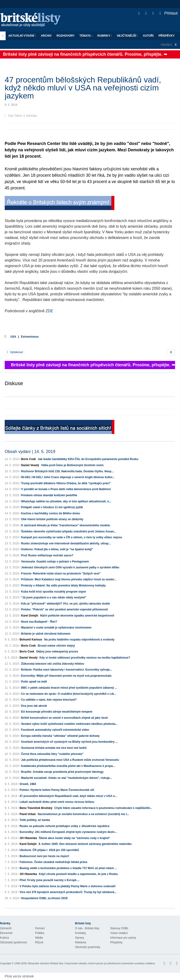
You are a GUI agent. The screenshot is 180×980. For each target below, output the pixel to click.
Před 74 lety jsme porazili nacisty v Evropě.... (49, 880)
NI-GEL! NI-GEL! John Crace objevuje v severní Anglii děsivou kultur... (68, 477)
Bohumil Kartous (31, 640)
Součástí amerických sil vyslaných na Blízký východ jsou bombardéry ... (69, 742)
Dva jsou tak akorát (34, 706)
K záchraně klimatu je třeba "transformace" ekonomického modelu (66, 525)
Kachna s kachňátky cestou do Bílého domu (51, 513)
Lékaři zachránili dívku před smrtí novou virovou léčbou (57, 802)
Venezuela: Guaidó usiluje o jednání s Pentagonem (55, 562)
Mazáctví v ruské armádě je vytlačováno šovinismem (56, 628)
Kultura (4, 938)
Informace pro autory (123, 938)
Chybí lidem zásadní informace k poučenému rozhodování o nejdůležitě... (103, 808)
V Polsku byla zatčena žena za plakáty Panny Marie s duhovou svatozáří (67, 886)
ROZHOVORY (66, 36)
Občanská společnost (13, 942)
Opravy (80, 938)
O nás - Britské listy (87, 928)
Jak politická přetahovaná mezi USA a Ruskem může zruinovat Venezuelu (70, 760)
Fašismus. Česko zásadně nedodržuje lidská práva (53, 862)
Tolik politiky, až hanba (35, 820)
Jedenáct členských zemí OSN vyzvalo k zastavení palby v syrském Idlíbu (70, 567)
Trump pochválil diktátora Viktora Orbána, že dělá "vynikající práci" (66, 483)
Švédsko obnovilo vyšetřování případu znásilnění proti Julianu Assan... (69, 531)
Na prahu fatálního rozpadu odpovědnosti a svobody (79, 640)
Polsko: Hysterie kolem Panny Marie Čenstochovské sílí (57, 790)
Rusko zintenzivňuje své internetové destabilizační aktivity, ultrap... (66, 543)
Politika (40, 933)
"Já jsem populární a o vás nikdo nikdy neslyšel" (54, 597)
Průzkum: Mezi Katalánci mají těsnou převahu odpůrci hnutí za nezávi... (69, 579)
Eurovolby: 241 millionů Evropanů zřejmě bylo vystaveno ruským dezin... (68, 832)
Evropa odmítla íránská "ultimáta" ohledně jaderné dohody (60, 736)
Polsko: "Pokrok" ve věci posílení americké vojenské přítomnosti (64, 609)
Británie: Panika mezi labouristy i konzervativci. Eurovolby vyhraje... (67, 670)
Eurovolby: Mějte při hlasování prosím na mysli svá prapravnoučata (66, 676)
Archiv (46, 36)
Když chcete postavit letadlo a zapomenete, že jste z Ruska (78, 874)
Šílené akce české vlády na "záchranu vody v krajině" (75, 838)
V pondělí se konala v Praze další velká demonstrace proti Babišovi (66, 489)
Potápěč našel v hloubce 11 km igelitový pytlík (52, 507)
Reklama (81, 942)
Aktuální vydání (22, 36)
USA (13, 337)
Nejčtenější (127, 36)
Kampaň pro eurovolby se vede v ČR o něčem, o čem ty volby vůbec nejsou (72, 537)
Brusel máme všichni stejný (56, 646)
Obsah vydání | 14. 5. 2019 (30, 452)
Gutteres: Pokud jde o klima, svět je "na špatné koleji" (57, 549)
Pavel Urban (28, 814)
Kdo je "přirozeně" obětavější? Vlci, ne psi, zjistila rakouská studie (66, 604)
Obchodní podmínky (88, 947)
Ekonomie (6, 933)
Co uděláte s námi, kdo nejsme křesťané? (49, 700)
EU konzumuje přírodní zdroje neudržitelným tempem (57, 712)
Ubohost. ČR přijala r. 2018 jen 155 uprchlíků (49, 850)
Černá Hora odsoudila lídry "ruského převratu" (52, 754)
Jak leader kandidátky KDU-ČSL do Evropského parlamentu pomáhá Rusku (88, 459)
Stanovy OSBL (119, 928)
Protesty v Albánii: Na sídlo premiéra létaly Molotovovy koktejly (63, 586)
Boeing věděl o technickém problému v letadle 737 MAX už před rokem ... (68, 868)
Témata (86, 36)
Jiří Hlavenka (28, 838)
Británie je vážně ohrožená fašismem (46, 634)
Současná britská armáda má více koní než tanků (54, 748)
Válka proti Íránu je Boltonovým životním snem (72, 465)
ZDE (49, 311)
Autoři (148, 36)
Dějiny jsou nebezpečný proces (57, 652)
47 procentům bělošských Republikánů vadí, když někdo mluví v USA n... (68, 796)
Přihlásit (169, 13)
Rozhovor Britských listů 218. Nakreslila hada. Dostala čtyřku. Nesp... (67, 471)
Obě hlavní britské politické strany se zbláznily (52, 519)
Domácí (40, 928)
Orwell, (28, 784)
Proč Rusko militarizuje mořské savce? (47, 555)
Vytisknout (15, 352)
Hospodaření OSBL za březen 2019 (44, 898)
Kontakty (81, 933)
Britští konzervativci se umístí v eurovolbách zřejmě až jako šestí (64, 718)
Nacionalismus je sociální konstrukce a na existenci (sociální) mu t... (83, 814)
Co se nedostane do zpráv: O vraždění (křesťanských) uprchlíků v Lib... (69, 694)
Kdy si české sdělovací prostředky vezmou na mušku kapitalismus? (85, 658)
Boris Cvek (28, 459)
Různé (39, 942)
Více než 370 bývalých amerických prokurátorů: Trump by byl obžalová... (68, 892)
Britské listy (33, 20)
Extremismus (30, 337)
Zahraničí (6, 928)
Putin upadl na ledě (34, 682)
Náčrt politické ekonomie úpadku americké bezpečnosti (77, 616)
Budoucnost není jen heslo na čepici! (44, 856)
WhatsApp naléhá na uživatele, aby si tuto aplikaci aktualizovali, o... (66, 501)
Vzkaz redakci (119, 933)
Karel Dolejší (30, 616)
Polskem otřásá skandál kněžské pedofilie (49, 495)
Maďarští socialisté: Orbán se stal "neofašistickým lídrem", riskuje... (67, 778)
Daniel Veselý (30, 465)
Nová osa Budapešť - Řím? (39, 622)
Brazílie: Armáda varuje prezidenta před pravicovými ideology (62, 772)
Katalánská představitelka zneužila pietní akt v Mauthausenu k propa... (68, 766)
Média (39, 938)
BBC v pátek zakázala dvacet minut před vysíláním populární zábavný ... (69, 688)
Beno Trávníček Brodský (36, 808)
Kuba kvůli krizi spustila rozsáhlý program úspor (54, 592)
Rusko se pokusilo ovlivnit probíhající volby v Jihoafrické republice (64, 826)
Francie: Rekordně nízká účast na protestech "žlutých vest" (61, 574)
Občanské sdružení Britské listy (45, 963)
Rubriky (105, 36)
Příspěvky (167, 36)
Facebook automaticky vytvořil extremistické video (55, 730)
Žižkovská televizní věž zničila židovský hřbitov (53, 664)
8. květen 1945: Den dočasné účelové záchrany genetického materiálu (85, 844)
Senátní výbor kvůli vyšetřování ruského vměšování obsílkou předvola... (69, 724)
